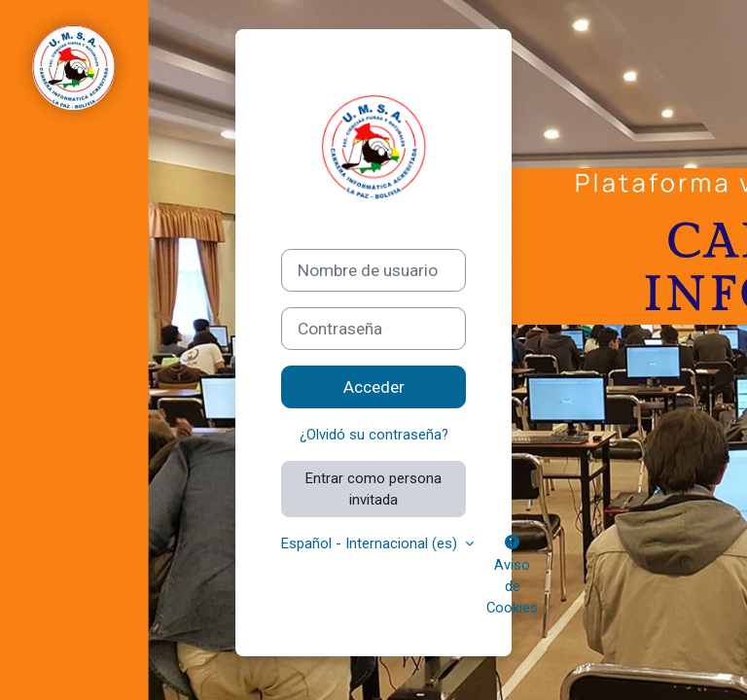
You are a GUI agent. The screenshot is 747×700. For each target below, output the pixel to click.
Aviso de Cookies (512, 576)
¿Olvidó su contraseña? (374, 435)
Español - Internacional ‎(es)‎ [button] (371, 543)
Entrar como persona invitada (373, 489)
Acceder (374, 387)
